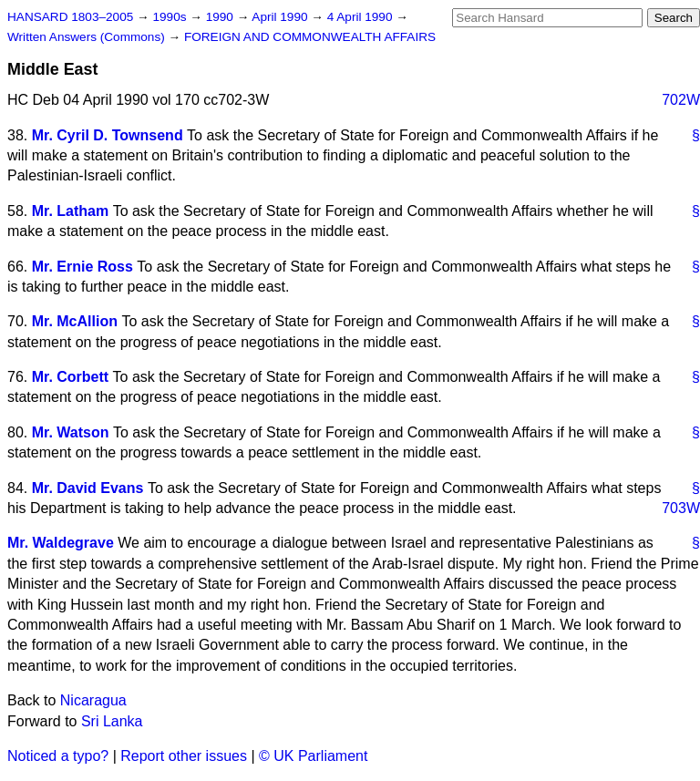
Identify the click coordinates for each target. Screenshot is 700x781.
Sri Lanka (112, 721)
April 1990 (281, 17)
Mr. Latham (70, 211)
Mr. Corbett (70, 377)
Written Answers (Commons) (88, 37)
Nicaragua (93, 700)
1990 (221, 17)
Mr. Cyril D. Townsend (108, 135)
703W (681, 508)
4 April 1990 (362, 17)
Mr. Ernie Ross (82, 267)
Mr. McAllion (75, 321)
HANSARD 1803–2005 (70, 17)
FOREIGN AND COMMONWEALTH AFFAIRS (310, 37)
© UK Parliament (313, 756)
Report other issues (184, 756)
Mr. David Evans (88, 488)
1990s (171, 17)
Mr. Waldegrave (61, 543)
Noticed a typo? (58, 756)
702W (681, 100)
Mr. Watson (71, 432)
